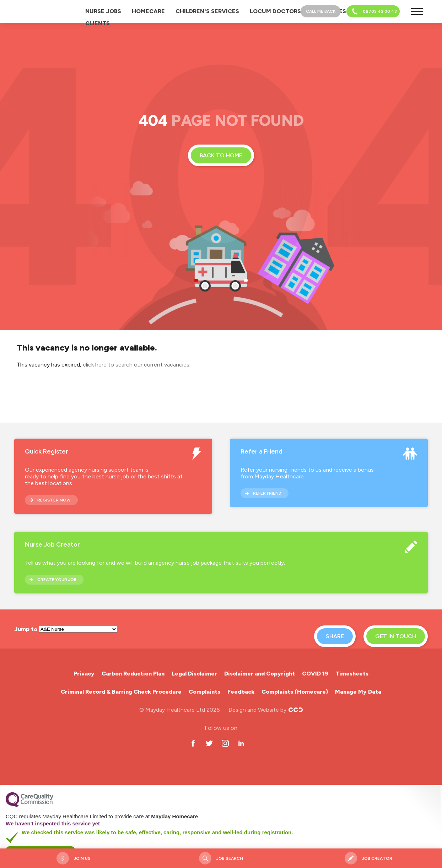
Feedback (241, 692)
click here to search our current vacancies (136, 365)
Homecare (148, 11)
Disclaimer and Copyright (260, 674)
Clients (98, 23)
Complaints (204, 692)
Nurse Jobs (103, 11)
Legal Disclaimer (194, 674)
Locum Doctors (275, 11)
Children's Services (207, 11)
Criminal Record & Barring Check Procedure (121, 692)
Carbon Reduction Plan (133, 674)
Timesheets (352, 674)
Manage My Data (358, 692)
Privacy (84, 674)
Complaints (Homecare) (295, 692)
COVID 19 (315, 674)
